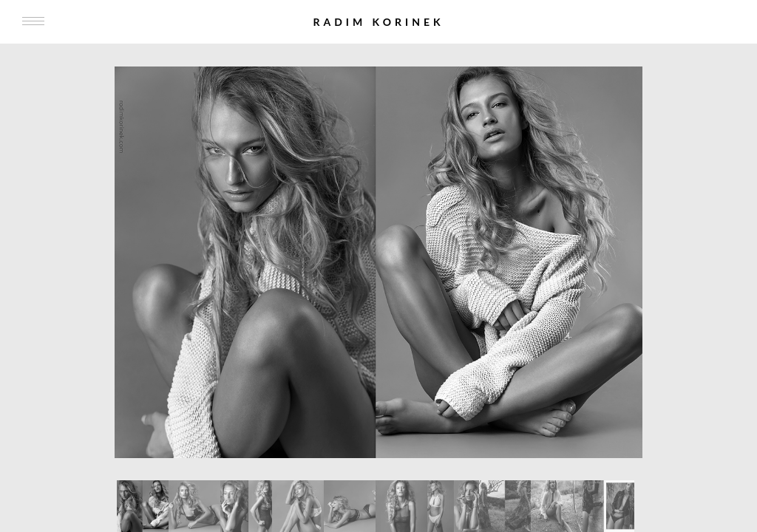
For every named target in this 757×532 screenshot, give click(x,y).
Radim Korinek (378, 22)
